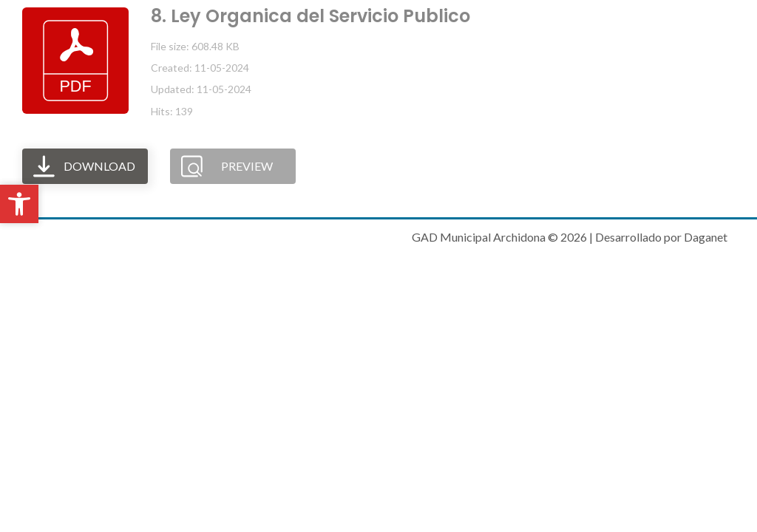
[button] (19, 204)
